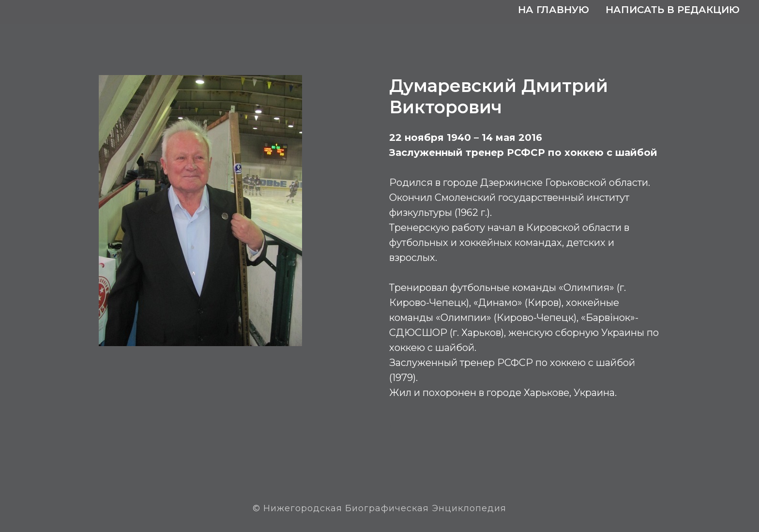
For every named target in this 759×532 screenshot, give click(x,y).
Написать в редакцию (673, 10)
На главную (554, 10)
